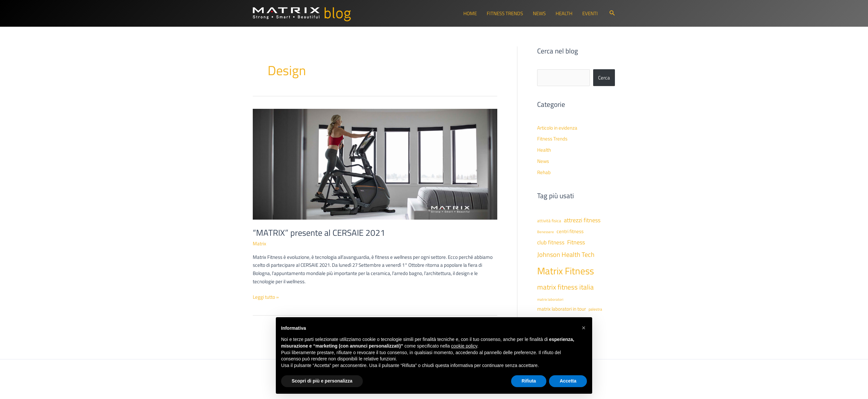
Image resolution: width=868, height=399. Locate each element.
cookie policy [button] (464, 346)
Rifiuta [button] (529, 381)
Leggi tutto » (266, 297)
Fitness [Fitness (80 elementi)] (576, 242)
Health (564, 13)
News (539, 13)
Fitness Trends (505, 13)
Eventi (590, 13)
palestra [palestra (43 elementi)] (595, 309)
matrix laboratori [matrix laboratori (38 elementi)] (550, 299)
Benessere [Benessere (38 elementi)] (546, 232)
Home (470, 13)
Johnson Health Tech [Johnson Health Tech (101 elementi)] (566, 254)
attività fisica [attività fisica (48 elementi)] (549, 221)
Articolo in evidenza (557, 128)
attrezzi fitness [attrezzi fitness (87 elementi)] (582, 220)
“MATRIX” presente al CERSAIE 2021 (319, 233)
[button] (612, 14)
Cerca (604, 78)
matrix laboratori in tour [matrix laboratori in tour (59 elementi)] (562, 309)
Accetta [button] (568, 381)
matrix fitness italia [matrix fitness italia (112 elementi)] (565, 287)
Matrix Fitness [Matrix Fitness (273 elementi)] (565, 271)
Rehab (544, 172)
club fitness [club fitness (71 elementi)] (551, 242)
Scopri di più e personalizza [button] (322, 381)
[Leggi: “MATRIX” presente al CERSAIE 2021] (375, 164)
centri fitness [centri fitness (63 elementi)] (570, 231)
